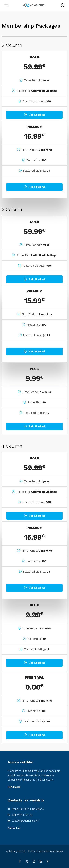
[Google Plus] (49, 861)
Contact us (14, 828)
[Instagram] (35, 861)
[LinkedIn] (42, 861)
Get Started (34, 115)
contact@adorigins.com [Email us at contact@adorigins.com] (25, 821)
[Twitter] (28, 861)
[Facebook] (21, 861)
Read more (14, 787)
